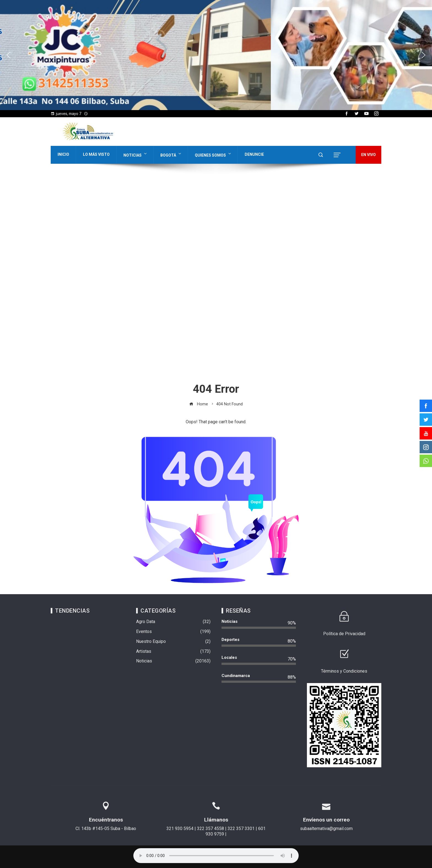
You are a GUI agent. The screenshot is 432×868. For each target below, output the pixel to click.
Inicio (63, 154)
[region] (216, 55)
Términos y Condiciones (344, 671)
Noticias (136, 154)
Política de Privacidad (344, 634)
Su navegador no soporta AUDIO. (216, 856)
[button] (9, 55)
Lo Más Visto (96, 154)
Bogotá (171, 154)
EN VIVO (368, 155)
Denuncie (254, 154)
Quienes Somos (213, 154)
